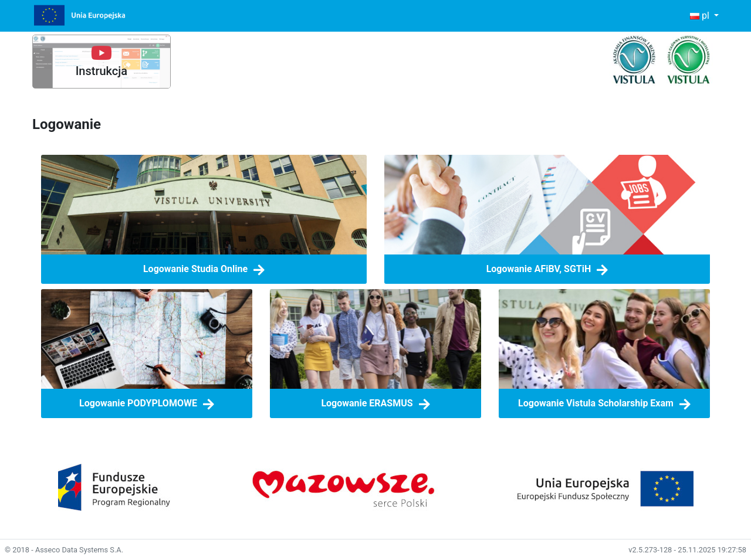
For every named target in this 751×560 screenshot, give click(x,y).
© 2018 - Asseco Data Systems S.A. (64, 550)
